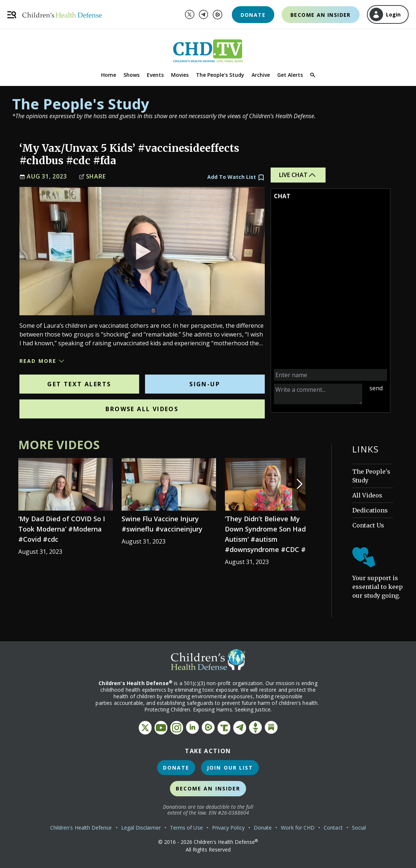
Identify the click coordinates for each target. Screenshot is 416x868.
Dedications (370, 510)
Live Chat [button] (298, 175)
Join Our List (230, 768)
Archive (261, 75)
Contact (333, 828)
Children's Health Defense (81, 828)
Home (109, 75)
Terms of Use (186, 828)
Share (92, 176)
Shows (131, 75)
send (376, 388)
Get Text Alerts (79, 384)
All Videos (367, 495)
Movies (180, 75)
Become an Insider (321, 15)
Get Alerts (290, 75)
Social (359, 828)
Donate (253, 15)
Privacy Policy (228, 828)
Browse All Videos (142, 409)
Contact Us (368, 525)
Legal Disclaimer (141, 828)
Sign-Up (205, 384)
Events (155, 75)
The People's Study (220, 75)
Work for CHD (298, 828)
